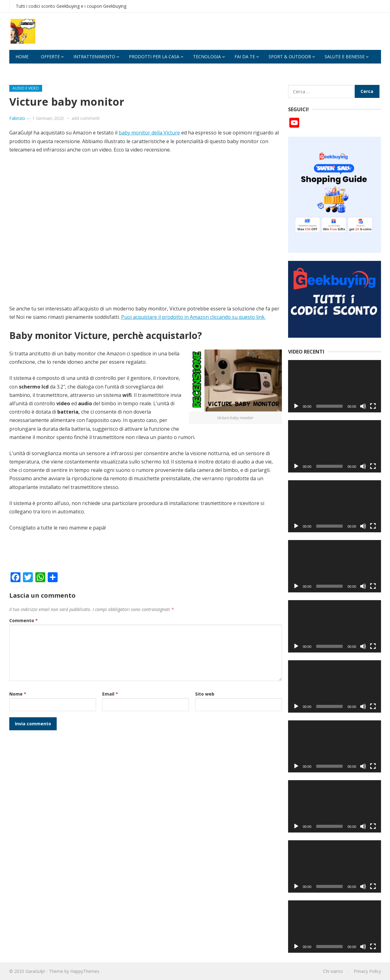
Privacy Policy (367, 971)
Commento (24, 620)
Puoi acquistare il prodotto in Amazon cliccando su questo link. (193, 317)
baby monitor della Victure (149, 133)
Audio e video (26, 88)
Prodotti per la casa (154, 57)
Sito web (205, 694)
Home (22, 57)
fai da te (245, 57)
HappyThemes (85, 971)
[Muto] (363, 406)
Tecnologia (207, 57)
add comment (86, 118)
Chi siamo (333, 971)
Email (110, 694)
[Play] (296, 406)
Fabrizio (17, 118)
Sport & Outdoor (290, 57)
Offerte (50, 57)
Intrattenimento (94, 57)
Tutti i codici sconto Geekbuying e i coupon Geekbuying (71, 6)
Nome (18, 694)
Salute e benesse (345, 57)
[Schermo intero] (373, 406)
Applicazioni (30, 70)
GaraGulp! (35, 971)
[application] (335, 386)
